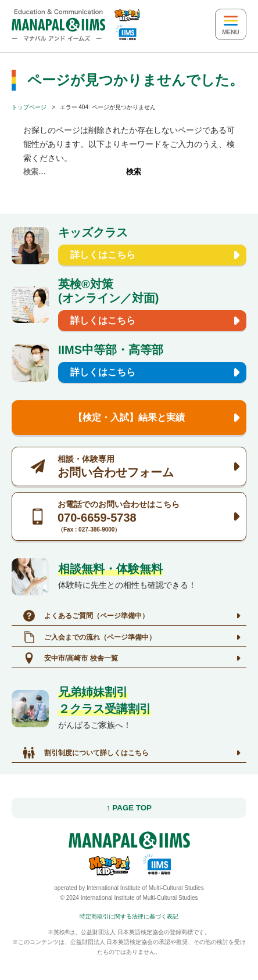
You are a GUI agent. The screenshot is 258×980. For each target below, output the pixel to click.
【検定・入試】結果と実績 (129, 417)
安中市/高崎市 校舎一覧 (71, 658)
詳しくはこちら (103, 255)
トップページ (29, 107)
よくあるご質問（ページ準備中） (86, 616)
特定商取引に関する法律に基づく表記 (129, 916)
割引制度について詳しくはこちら (86, 753)
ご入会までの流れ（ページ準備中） (89, 637)
